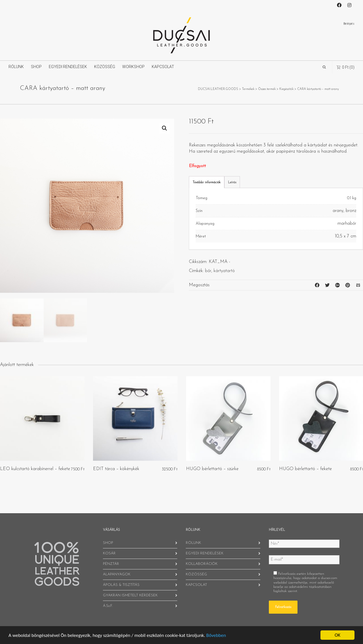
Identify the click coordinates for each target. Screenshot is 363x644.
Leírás (232, 182)
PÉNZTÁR (111, 564)
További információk (207, 182)
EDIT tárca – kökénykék (116, 469)
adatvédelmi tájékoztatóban (310, 587)
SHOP (36, 67)
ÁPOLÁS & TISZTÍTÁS (121, 585)
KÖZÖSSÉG (105, 67)
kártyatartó (224, 271)
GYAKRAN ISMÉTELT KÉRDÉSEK (130, 595)
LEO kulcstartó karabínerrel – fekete (35, 469)
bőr (208, 271)
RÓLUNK (16, 67)
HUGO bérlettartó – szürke (212, 469)
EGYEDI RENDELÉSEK (68, 67)
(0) (346, 67)
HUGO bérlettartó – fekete (305, 469)
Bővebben (216, 635)
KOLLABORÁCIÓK (202, 564)
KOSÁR (109, 553)
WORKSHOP (133, 67)
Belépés (349, 24)
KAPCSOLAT (163, 67)
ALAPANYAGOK (117, 574)
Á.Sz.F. (108, 606)
